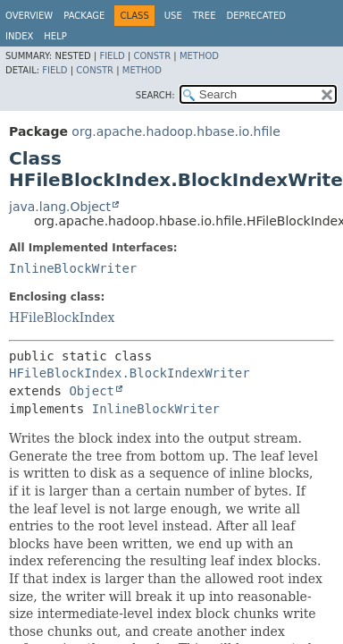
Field (112, 56)
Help (55, 36)
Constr (152, 56)
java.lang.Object (60, 207)
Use (173, 16)
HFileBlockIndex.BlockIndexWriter (130, 373)
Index (19, 36)
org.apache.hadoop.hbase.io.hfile (176, 131)
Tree (205, 16)
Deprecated (256, 16)
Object (92, 391)
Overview (29, 16)
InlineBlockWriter (73, 268)
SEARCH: (155, 95)
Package (84, 16)
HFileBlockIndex (62, 318)
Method (199, 56)
